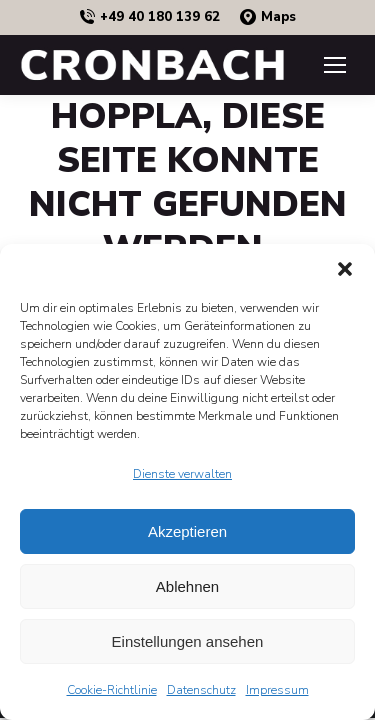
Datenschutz (201, 690)
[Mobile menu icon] (335, 65)
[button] (345, 269)
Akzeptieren (187, 531)
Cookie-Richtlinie (112, 690)
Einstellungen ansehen (188, 641)
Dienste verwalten (182, 474)
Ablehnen (187, 586)
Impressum (277, 690)
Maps (268, 17)
